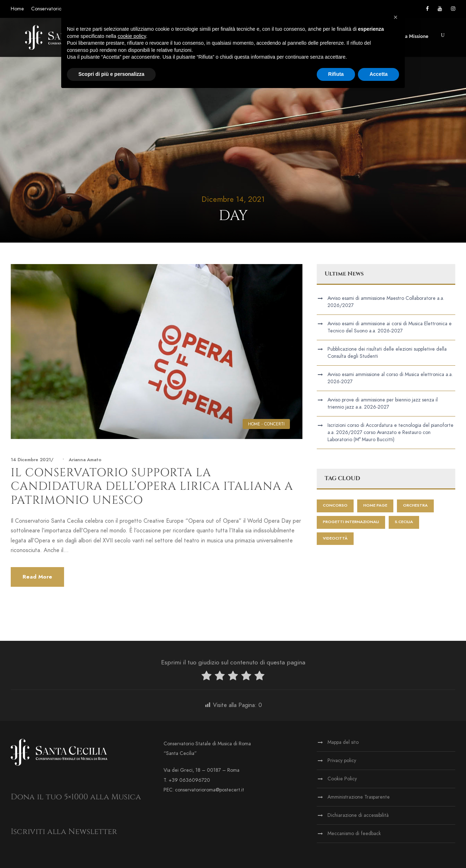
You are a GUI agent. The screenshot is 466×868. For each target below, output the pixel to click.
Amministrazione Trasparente (359, 797)
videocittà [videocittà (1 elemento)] (335, 538)
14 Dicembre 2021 (31, 460)
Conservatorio (46, 9)
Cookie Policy (342, 779)
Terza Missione (412, 36)
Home (17, 9)
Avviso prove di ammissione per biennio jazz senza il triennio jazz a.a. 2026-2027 (383, 403)
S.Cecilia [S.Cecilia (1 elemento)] (404, 522)
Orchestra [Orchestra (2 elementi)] (415, 505)
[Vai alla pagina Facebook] (427, 9)
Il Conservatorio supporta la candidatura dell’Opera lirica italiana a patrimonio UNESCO (152, 487)
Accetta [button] (378, 74)
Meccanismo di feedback (354, 833)
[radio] (207, 677)
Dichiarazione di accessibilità (358, 815)
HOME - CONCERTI (266, 424)
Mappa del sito (343, 742)
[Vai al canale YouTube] (440, 9)
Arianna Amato (85, 460)
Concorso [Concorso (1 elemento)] (335, 505)
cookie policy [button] (132, 36)
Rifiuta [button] (336, 74)
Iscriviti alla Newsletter (64, 832)
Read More (37, 577)
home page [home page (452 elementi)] (375, 505)
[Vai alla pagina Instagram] (453, 9)
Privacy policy (342, 760)
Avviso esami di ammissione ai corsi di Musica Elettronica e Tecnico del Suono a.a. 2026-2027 (390, 327)
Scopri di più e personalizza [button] (111, 74)
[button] (443, 35)
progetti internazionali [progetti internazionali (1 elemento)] (351, 522)
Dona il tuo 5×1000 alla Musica (76, 797)
